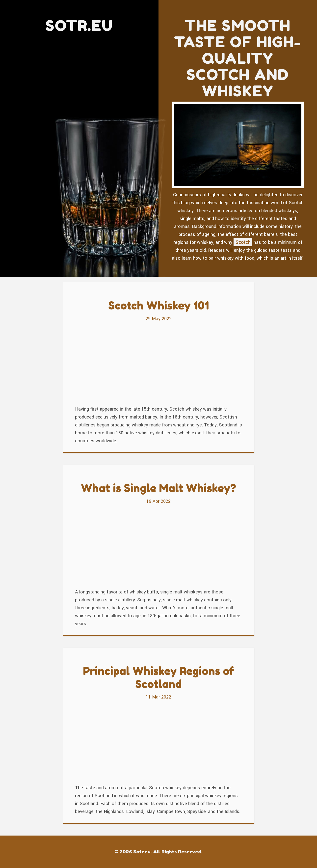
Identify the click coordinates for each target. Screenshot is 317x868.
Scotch (243, 242)
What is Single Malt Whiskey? (158, 488)
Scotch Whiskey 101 (159, 305)
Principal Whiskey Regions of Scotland (158, 677)
